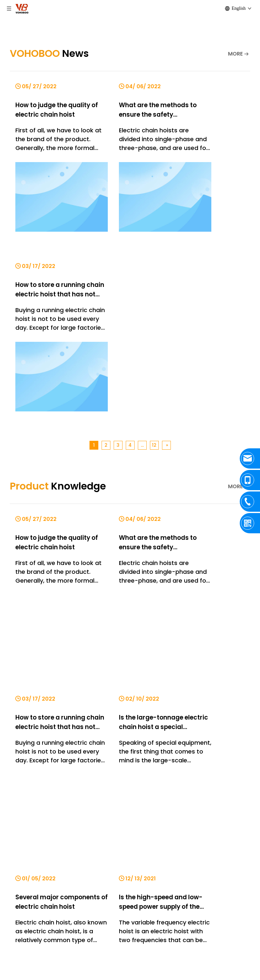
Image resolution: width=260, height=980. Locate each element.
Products (14, 759)
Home (9, 749)
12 (154, 248)
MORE (235, 54)
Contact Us (16, 779)
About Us (13, 769)
